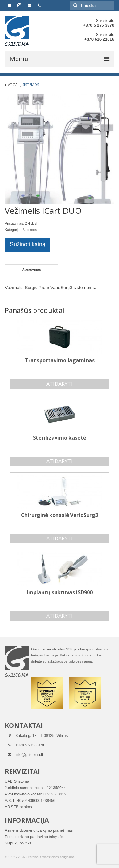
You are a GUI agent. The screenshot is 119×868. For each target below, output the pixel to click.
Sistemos (31, 84)
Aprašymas (32, 269)
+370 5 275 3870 (99, 25)
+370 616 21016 (99, 39)
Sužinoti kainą (28, 244)
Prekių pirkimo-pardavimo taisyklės (34, 837)
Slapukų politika (18, 843)
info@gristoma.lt (29, 755)
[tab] (32, 270)
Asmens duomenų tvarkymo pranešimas (39, 830)
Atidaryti (60, 384)
